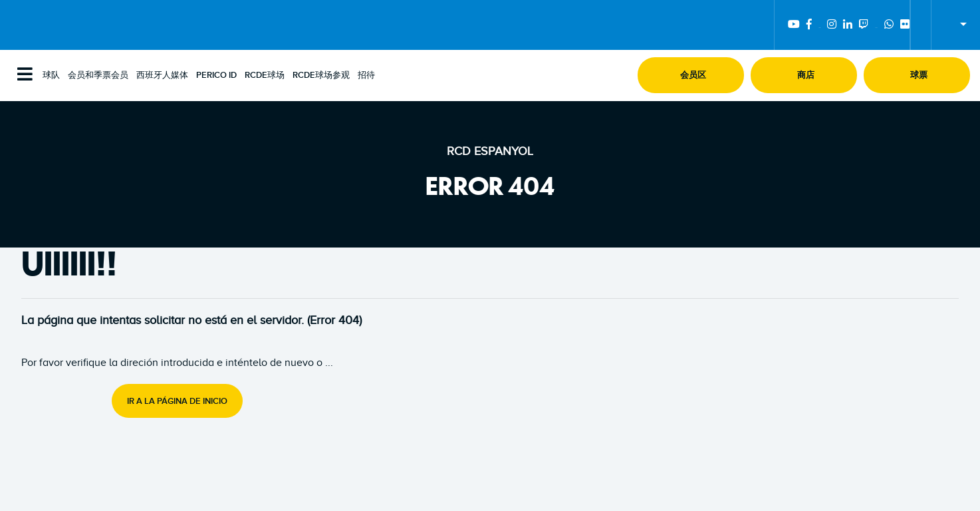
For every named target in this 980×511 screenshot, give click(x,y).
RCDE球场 (265, 75)
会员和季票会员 (98, 75)
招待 (366, 75)
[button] (691, 75)
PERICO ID (216, 75)
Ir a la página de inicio (177, 401)
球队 (51, 75)
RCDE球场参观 (321, 75)
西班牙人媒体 (162, 75)
